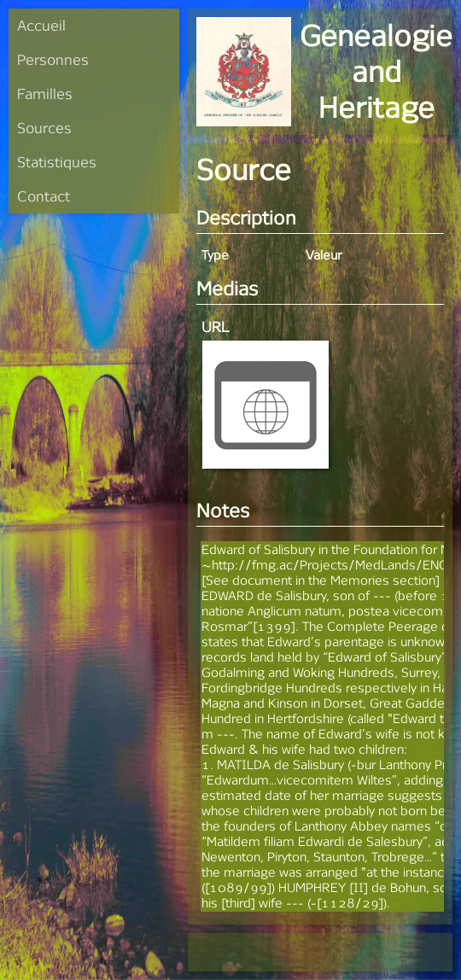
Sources (44, 128)
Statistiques (57, 162)
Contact (44, 196)
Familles (45, 93)
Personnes (53, 59)
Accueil (41, 25)
